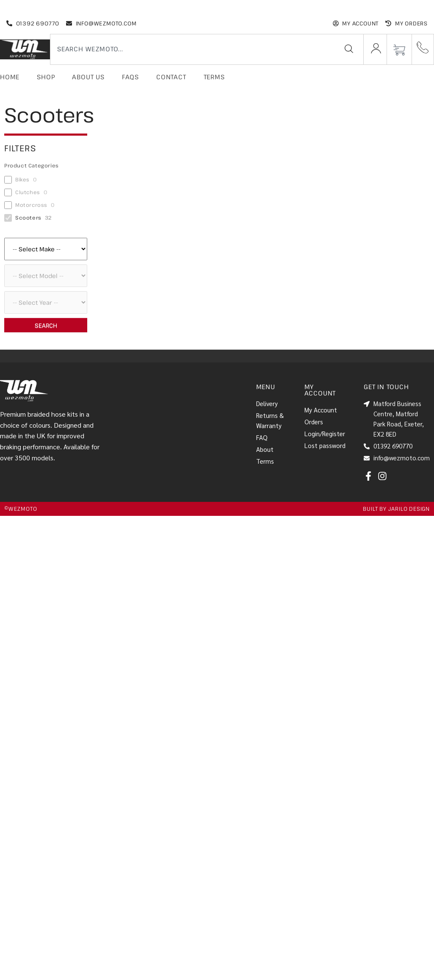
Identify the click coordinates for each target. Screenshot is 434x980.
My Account (321, 410)
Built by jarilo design (396, 509)
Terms (214, 77)
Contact (171, 77)
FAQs (130, 77)
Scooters (28, 218)
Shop (46, 77)
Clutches (28, 192)
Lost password (325, 445)
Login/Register (325, 433)
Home (10, 77)
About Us (88, 77)
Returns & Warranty (270, 420)
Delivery (267, 403)
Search (46, 325)
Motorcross (31, 205)
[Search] (349, 49)
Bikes (22, 180)
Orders (314, 422)
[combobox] (191, 49)
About (265, 449)
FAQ (262, 437)
